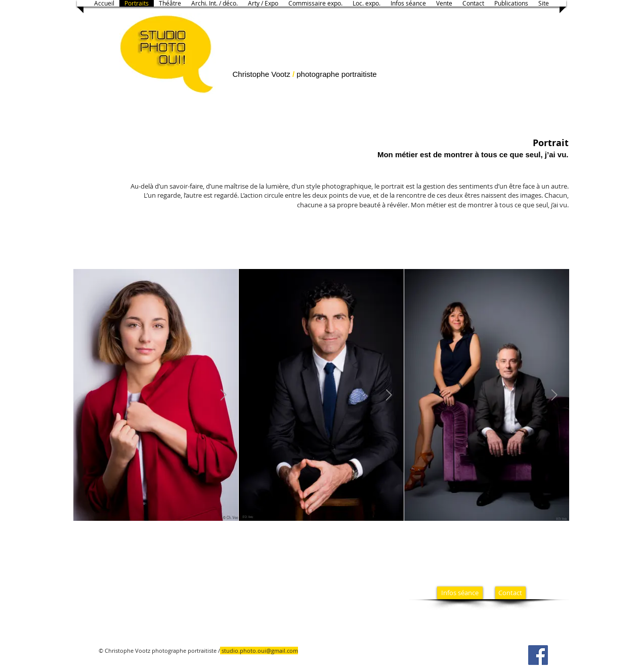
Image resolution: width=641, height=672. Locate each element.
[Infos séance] (460, 593)
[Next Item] (224, 395)
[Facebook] (538, 655)
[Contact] (510, 593)
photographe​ (317, 74)
